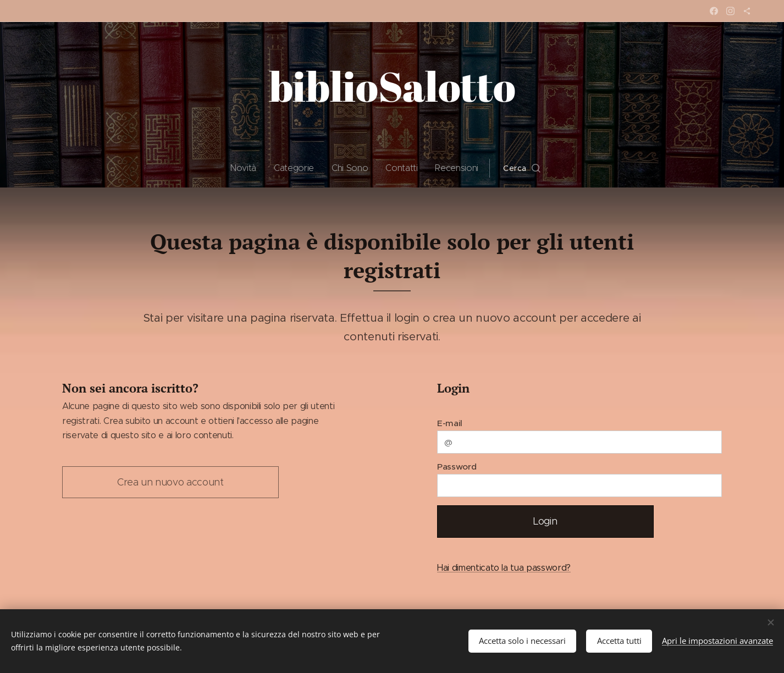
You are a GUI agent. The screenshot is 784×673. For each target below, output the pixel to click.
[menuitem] (247, 168)
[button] (522, 168)
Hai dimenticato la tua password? (504, 568)
